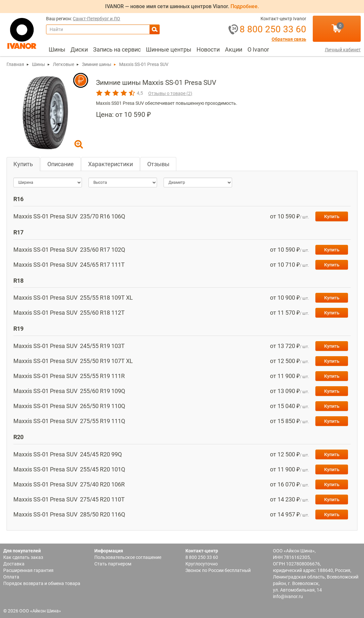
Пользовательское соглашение (128, 557)
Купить (23, 164)
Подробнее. (245, 6)
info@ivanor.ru (288, 596)
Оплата (11, 577)
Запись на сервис (117, 49)
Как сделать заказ (23, 557)
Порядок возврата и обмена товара (42, 583)
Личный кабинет (343, 50)
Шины (57, 49)
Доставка (14, 564)
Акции (234, 49)
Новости (208, 49)
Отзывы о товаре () (170, 93)
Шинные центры (169, 49)
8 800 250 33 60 (202, 557)
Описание (61, 164)
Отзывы (158, 164)
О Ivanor (258, 49)
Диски (79, 49)
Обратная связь (289, 39)
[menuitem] (57, 50)
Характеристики (111, 164)
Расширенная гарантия (28, 570)
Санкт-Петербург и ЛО (96, 19)
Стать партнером (113, 564)
